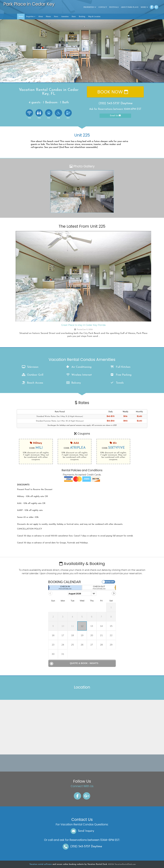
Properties (90, 7)
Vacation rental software (41, 864)
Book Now (113, 92)
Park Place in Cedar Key (29, 4)
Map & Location (94, 16)
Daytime (82, 847)
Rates (74, 16)
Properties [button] (31, 16)
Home (21, 16)
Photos (48, 16)
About (41, 16)
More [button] (144, 7)
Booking (82, 16)
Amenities (65, 16)
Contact (103, 7)
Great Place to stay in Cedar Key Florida (83, 325)
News (56, 16)
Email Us (115, 116)
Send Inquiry (82, 831)
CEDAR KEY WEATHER (81, 763)
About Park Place (130, 7)
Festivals (114, 7)
